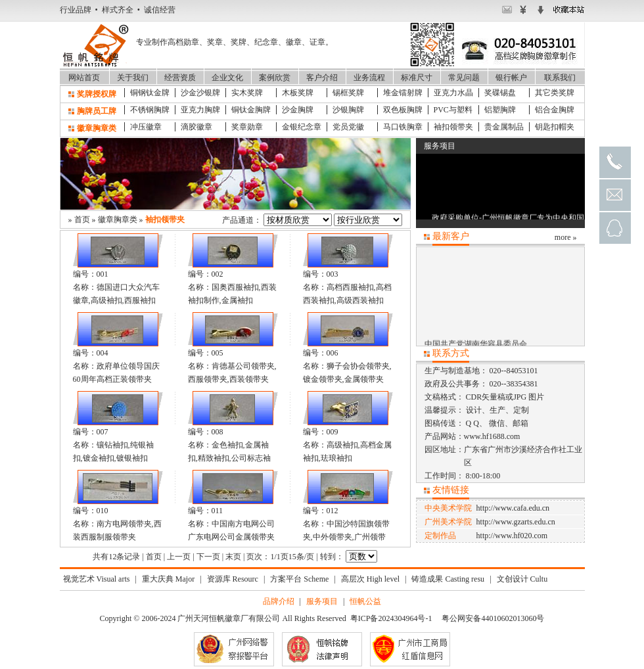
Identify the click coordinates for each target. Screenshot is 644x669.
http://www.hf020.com (512, 536)
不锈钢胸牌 (150, 110)
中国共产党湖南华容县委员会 (476, 345)
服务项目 (322, 601)
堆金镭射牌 (403, 93)
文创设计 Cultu (522, 579)
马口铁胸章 (403, 127)
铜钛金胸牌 (251, 110)
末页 (233, 557)
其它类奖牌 (555, 93)
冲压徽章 (146, 127)
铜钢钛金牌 (150, 93)
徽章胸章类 (97, 128)
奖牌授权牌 (97, 94)
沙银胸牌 (348, 110)
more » (566, 237)
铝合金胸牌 (555, 110)
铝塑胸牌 (500, 110)
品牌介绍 (279, 601)
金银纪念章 (302, 127)
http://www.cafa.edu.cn (513, 508)
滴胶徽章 (196, 127)
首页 (82, 219)
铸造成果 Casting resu (448, 579)
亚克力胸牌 (200, 110)
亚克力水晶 (453, 93)
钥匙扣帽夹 (555, 127)
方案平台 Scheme (299, 579)
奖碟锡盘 (500, 93)
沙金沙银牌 (200, 93)
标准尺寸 (417, 78)
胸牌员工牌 (97, 111)
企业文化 (227, 78)
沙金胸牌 (298, 110)
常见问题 (464, 78)
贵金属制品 (504, 127)
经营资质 (180, 78)
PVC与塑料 (453, 110)
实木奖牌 (247, 93)
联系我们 (560, 78)
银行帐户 (511, 78)
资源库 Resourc (233, 579)
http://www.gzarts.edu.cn (516, 522)
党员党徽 (348, 127)
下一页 (208, 557)
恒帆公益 (365, 601)
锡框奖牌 (348, 93)
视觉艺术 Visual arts (97, 579)
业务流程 (369, 78)
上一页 (179, 557)
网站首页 (84, 78)
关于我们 (133, 78)
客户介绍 (322, 78)
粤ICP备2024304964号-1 (391, 618)
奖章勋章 (247, 127)
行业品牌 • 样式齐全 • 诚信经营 (118, 10)
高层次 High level (370, 579)
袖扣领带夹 (453, 127)
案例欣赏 (275, 78)
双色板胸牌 (403, 110)
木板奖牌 (298, 93)
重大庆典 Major (168, 579)
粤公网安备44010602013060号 (493, 618)
